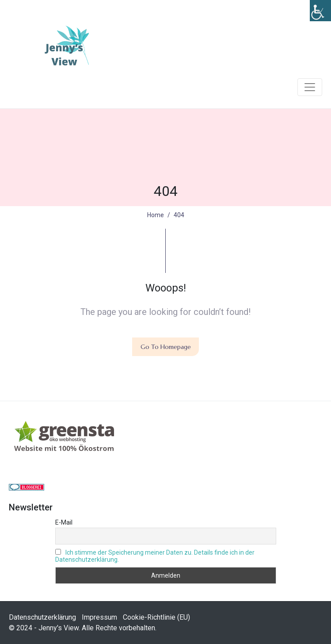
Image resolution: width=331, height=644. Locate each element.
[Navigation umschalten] (310, 87)
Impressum (99, 617)
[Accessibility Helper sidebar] (320, 11)
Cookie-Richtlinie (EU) (156, 617)
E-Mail (64, 522)
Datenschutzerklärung (42, 617)
